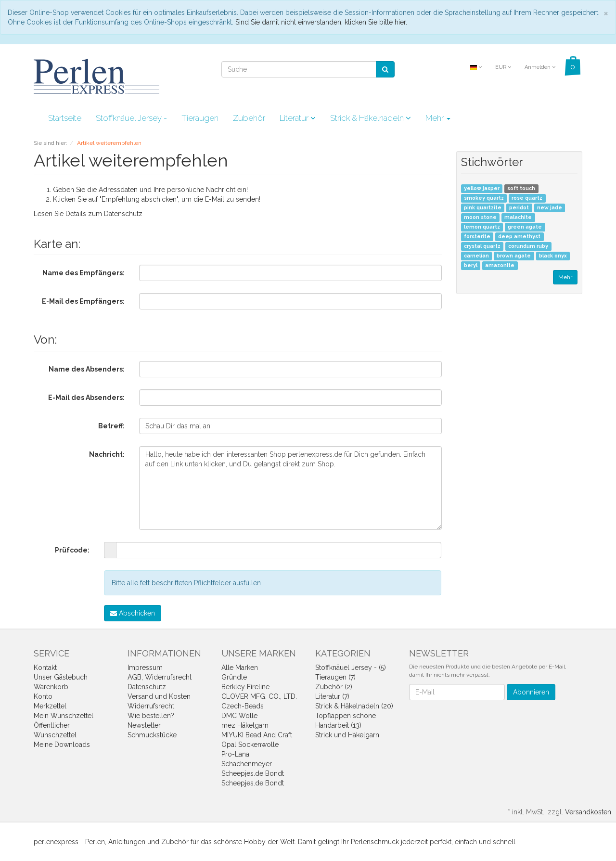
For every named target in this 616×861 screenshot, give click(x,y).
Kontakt (45, 668)
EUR (503, 67)
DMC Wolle (239, 716)
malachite (518, 218)
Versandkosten (588, 812)
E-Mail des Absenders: (86, 398)
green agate (525, 227)
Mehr (438, 118)
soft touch (521, 189)
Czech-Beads (243, 706)
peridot (519, 208)
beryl (471, 266)
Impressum (145, 668)
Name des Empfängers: (83, 273)
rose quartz (527, 198)
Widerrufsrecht (151, 706)
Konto (43, 696)
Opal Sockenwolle (250, 745)
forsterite (477, 237)
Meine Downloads (62, 745)
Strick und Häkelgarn (347, 735)
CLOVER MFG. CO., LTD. (259, 696)
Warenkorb (51, 687)
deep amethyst (519, 237)
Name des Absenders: (87, 369)
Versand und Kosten (159, 696)
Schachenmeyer (247, 764)
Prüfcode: (72, 550)
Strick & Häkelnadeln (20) (354, 706)
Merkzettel (50, 706)
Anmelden (540, 67)
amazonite (500, 266)
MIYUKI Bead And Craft (257, 735)
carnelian (476, 256)
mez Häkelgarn (245, 725)
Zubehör (249, 118)
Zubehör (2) (334, 687)
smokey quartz (484, 198)
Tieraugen (200, 118)
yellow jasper (482, 189)
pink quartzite (483, 208)
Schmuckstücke (152, 735)
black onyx (553, 256)
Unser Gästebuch (61, 677)
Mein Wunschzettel (64, 716)
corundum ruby (528, 246)
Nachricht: (107, 454)
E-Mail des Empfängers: (83, 301)
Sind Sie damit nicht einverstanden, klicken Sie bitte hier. (321, 22)
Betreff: (111, 426)
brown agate (514, 256)
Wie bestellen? (151, 716)
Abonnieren (531, 692)
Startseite (65, 118)
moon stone (480, 218)
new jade (550, 208)
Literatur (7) (332, 696)
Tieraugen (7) (335, 677)
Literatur (298, 118)
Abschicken (133, 613)
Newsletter (144, 725)
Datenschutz (123, 214)
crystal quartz (482, 246)
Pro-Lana (235, 754)
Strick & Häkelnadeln (371, 118)
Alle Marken (240, 668)
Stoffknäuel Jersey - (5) (351, 668)
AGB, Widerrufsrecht (160, 677)
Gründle (234, 677)
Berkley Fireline (245, 687)
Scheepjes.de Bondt (253, 773)
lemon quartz (482, 227)
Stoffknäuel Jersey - (131, 118)
